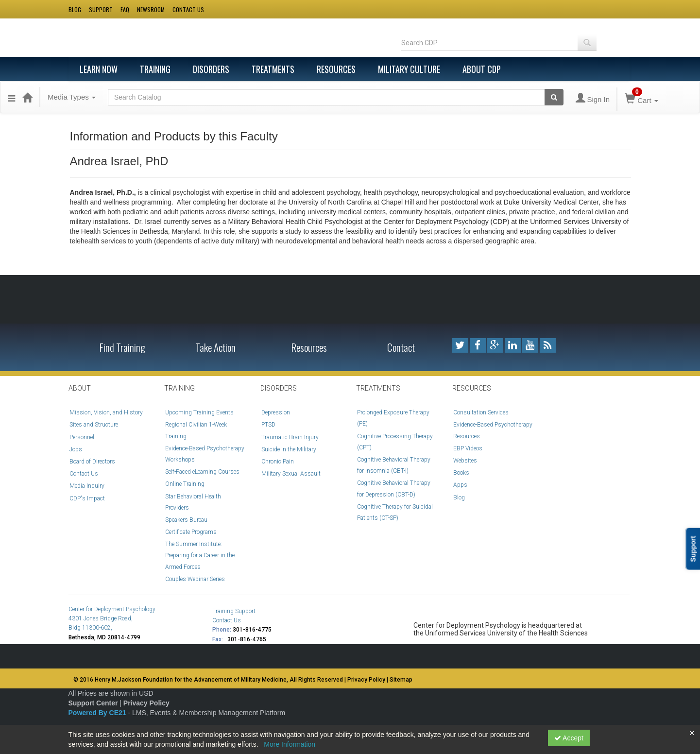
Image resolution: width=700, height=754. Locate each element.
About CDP (482, 69)
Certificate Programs (191, 532)
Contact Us (84, 474)
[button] (11, 97)
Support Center (93, 703)
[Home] (27, 97)
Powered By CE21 (98, 713)
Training (155, 69)
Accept (569, 738)
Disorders (211, 69)
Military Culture (409, 69)
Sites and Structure (94, 425)
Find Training (122, 347)
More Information (290, 744)
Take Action (215, 347)
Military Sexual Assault (291, 474)
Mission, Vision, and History (106, 412)
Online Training (185, 484)
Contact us (188, 9)
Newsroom (151, 9)
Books (461, 473)
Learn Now (99, 69)
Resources (336, 69)
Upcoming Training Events (199, 412)
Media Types (72, 97)
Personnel (82, 437)
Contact (401, 347)
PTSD (268, 425)
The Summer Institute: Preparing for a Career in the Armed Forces (200, 555)
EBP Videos (468, 448)
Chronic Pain (278, 462)
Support (101, 9)
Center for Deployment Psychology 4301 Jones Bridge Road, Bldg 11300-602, (112, 618)
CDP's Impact (87, 498)
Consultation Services (481, 412)
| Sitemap (400, 680)
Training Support (234, 611)
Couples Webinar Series (195, 579)
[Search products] (554, 97)
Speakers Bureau (186, 520)
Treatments (273, 69)
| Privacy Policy (366, 680)
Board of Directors (92, 462)
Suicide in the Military (289, 449)
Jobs (76, 449)
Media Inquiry (87, 486)
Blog (75, 9)
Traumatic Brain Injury (290, 437)
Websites (465, 461)
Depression (276, 412)
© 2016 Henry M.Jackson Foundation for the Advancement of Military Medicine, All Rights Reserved (208, 680)
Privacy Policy (146, 703)
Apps (460, 485)
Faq (125, 9)
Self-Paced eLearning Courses (202, 472)
